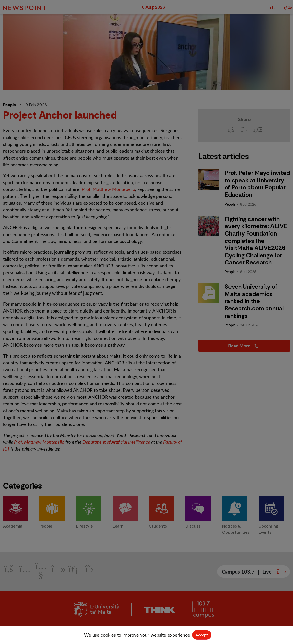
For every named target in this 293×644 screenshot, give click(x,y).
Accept (202, 635)
